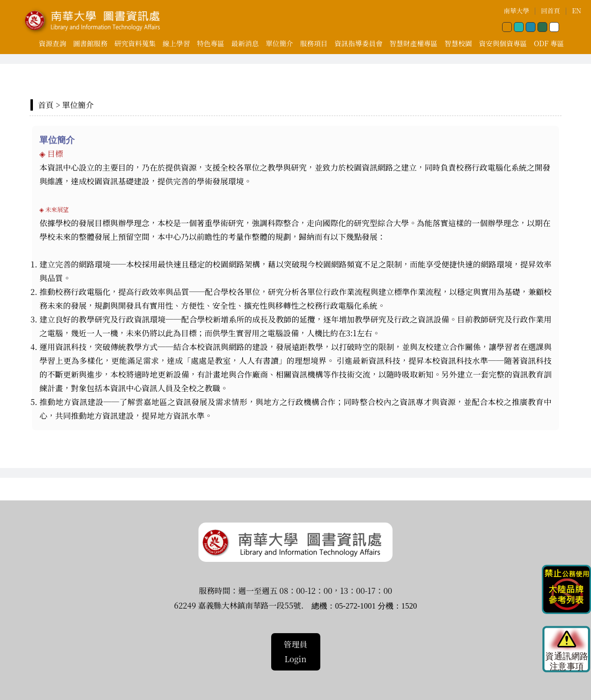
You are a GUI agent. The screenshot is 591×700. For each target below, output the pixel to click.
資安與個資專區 (503, 43)
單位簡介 (280, 43)
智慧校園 (458, 43)
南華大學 (516, 11)
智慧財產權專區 (414, 43)
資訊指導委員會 (359, 43)
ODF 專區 (549, 43)
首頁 (46, 105)
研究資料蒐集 (135, 43)
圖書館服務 (90, 43)
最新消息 (245, 43)
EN (577, 11)
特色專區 (211, 43)
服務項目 (314, 43)
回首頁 (550, 11)
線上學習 (176, 43)
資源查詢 (53, 43)
